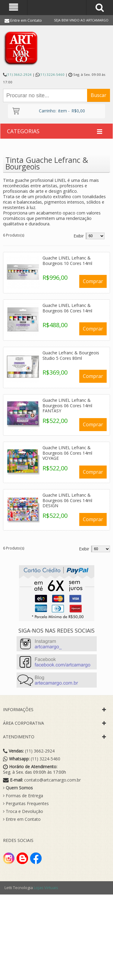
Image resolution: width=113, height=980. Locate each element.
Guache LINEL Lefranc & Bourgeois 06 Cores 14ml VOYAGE (67, 453)
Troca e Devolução (23, 811)
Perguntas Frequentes (26, 804)
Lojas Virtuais (46, 888)
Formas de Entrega (23, 796)
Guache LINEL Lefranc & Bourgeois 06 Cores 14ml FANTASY (67, 405)
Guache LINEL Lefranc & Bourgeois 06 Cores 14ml (67, 308)
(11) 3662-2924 (19, 74)
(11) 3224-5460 (52, 74)
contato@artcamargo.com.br (52, 780)
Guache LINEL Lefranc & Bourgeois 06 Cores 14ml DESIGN (67, 500)
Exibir (79, 236)
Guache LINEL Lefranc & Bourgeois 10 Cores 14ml (67, 261)
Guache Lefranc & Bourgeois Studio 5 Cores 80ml (71, 355)
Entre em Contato (26, 20)
